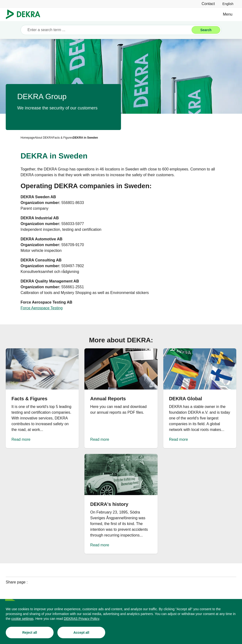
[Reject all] (30, 633)
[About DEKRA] (44, 138)
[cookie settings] (22, 619)
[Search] (206, 30)
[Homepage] (28, 138)
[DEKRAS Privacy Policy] (82, 619)
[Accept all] (81, 633)
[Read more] (42, 398)
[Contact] (208, 4)
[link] (228, 4)
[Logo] (25, 14)
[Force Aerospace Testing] (42, 308)
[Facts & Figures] (63, 138)
